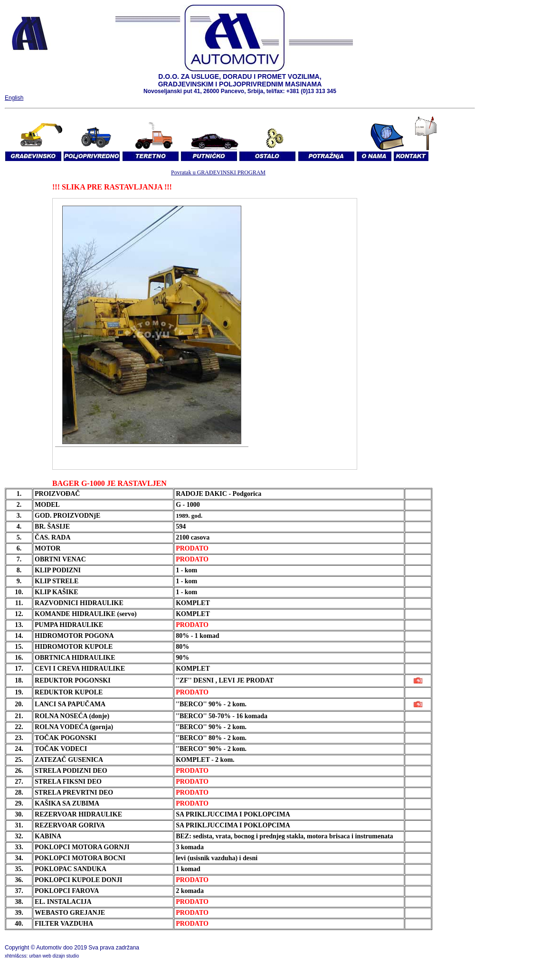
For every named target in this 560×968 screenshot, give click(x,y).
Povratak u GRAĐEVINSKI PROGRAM (218, 172)
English (14, 98)
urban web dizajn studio (54, 956)
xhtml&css (16, 956)
